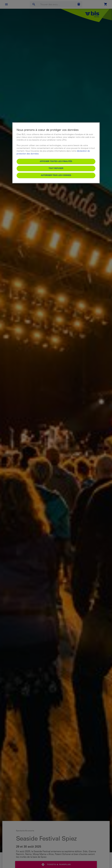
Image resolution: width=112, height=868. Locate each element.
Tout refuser (56, 168)
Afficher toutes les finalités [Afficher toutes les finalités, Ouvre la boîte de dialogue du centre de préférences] (56, 161)
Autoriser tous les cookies (56, 175)
